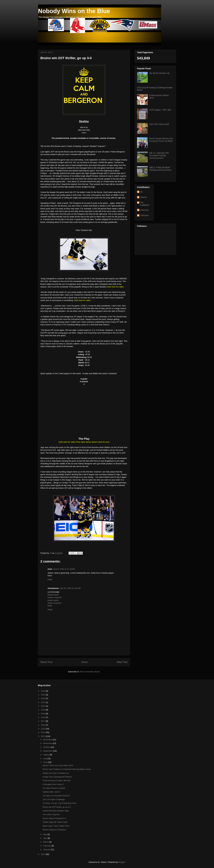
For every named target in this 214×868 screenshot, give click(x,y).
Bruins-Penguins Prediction (54, 830)
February (47, 846)
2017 (43, 721)
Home (85, 662)
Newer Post (46, 662)
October (47, 747)
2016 (43, 725)
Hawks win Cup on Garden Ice (56, 773)
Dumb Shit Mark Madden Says (56, 811)
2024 (43, 695)
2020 (43, 710)
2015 (43, 729)
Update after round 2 (51, 792)
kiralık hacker (53, 595)
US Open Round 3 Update (54, 788)
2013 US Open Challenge (54, 799)
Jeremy (143, 197)
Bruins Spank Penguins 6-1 (54, 818)
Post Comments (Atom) (90, 672)
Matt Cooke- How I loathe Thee (56, 826)
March (46, 842)
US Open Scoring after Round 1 (56, 796)
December (48, 740)
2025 (43, 691)
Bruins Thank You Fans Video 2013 (58, 765)
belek (50, 606)
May (45, 834)
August (47, 755)
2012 (43, 854)
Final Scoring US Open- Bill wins (57, 780)
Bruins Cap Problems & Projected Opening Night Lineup (67, 769)
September (48, 751)
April (45, 838)
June (46, 762)
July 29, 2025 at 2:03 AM (70, 588)
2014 (43, 732)
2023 (43, 698)
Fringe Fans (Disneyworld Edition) (57, 777)
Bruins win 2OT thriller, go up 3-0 (57, 807)
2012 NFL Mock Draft (159, 124)
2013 (43, 736)
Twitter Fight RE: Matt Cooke (55, 822)
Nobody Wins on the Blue (74, 11)
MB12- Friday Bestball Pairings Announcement (160, 169)
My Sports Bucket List (159, 73)
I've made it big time (51, 814)
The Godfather (145, 204)
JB (141, 192)
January (47, 849)
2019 (43, 714)
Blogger (122, 862)
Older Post (122, 662)
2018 (43, 717)
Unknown (144, 210)
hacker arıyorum (55, 597)
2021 (43, 706)
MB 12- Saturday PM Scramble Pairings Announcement (159, 155)
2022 (43, 702)
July (45, 758)
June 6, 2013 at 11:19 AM (64, 569)
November (48, 743)
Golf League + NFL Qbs (160, 110)
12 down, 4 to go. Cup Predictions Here (60, 803)
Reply (50, 579)
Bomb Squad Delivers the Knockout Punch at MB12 (161, 140)
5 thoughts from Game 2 (53, 784)
